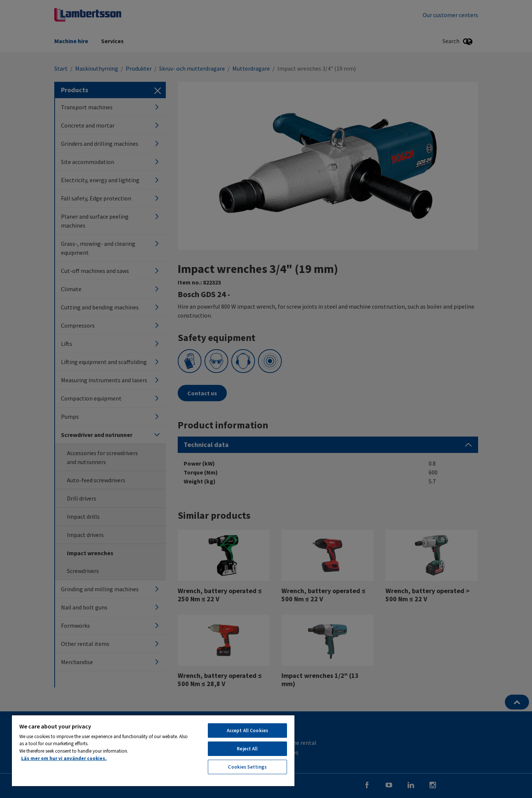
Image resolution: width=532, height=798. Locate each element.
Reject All (247, 749)
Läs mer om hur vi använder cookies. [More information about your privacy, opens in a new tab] (64, 758)
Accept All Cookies (247, 731)
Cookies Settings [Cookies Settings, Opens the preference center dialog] (247, 767)
